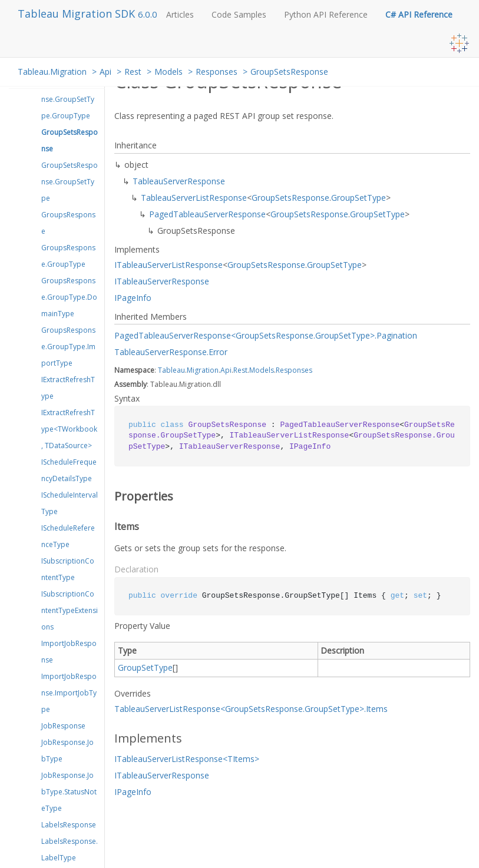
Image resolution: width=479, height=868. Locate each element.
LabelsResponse (69, 825)
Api (105, 72)
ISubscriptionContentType (68, 569)
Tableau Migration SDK (78, 14)
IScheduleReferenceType (68, 536)
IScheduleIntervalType (70, 503)
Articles (180, 14)
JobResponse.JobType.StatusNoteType (69, 792)
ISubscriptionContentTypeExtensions (70, 610)
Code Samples (239, 14)
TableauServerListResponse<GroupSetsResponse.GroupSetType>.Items (251, 709)
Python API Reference (326, 14)
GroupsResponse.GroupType (68, 256)
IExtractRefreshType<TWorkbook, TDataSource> (69, 429)
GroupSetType (359, 198)
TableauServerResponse (179, 181)
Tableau (171, 370)
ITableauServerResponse (162, 281)
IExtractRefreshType (68, 388)
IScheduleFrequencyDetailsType (69, 470)
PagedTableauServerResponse (207, 214)
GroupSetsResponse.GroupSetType (70, 182)
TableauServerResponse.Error (171, 352)
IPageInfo (133, 298)
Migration (203, 370)
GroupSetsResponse (289, 72)
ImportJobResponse (69, 652)
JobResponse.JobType (67, 751)
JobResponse (63, 726)
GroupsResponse (68, 223)
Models (169, 72)
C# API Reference (419, 14)
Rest (133, 72)
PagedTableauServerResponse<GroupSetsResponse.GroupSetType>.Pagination (266, 335)
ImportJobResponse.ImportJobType (69, 693)
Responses (217, 72)
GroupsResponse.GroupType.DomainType (69, 297)
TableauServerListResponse (194, 198)
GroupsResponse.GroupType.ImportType (68, 347)
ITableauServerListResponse (169, 265)
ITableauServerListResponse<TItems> (187, 759)
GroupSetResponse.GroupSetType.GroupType (68, 99)
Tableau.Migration (52, 72)
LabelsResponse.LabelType (70, 849)
